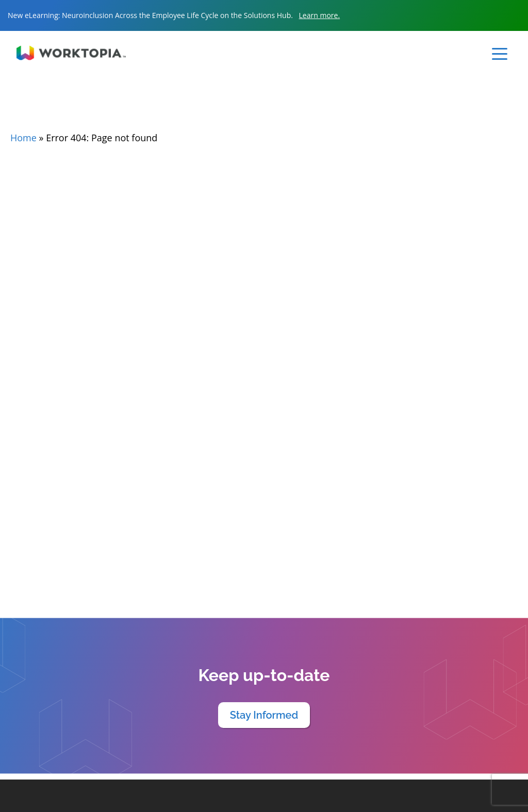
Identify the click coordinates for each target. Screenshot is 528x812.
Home (23, 138)
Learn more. (320, 15)
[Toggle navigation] (500, 54)
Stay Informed (264, 715)
